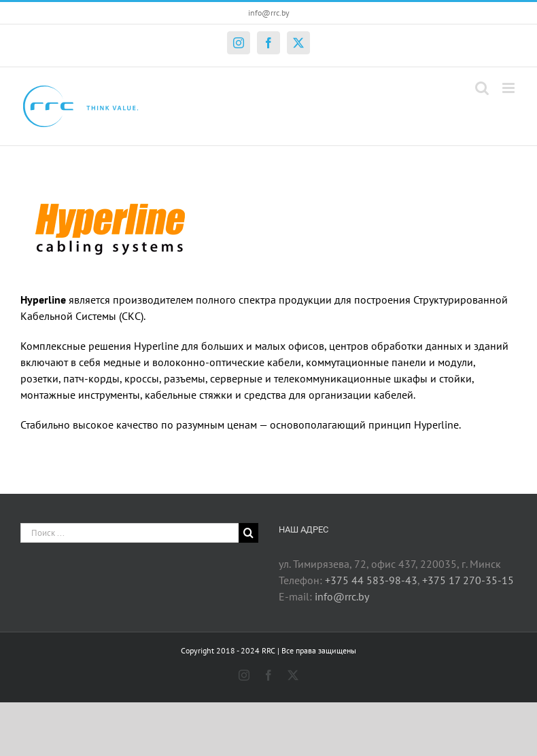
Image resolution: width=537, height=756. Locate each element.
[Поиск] (248, 533)
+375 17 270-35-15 (468, 580)
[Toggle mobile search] (482, 88)
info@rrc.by (269, 13)
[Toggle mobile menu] (509, 88)
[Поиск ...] (129, 533)
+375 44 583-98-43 (371, 580)
